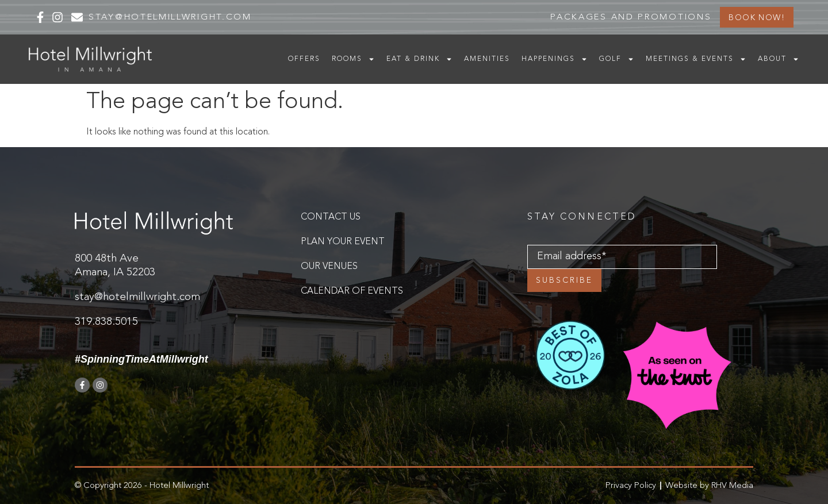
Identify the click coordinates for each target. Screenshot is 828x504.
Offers (304, 59)
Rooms (353, 59)
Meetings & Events (696, 59)
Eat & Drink (419, 59)
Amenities (487, 59)
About (779, 59)
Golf (617, 59)
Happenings (555, 59)
